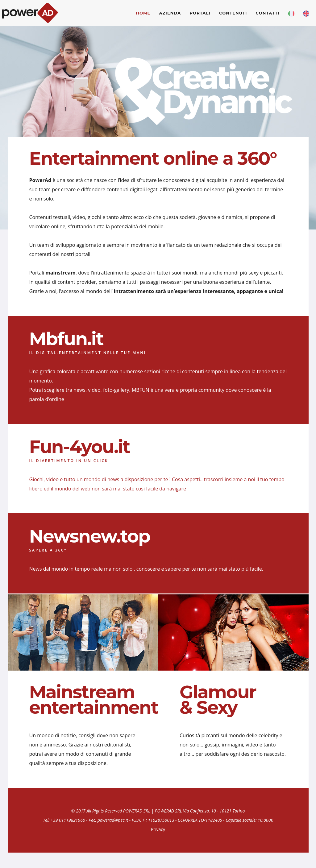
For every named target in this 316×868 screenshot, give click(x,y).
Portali (200, 13)
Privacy (158, 829)
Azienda (170, 13)
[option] (158, 81)
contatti (268, 13)
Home (143, 13)
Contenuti (233, 13)
